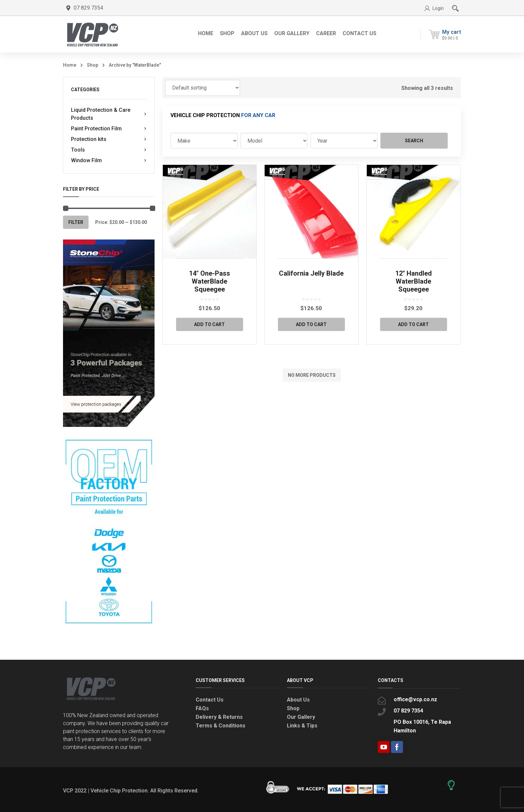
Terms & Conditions (221, 726)
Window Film (109, 161)
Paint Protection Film (109, 129)
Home (70, 65)
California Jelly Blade (311, 273)
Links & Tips (302, 726)
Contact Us (210, 700)
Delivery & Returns (219, 717)
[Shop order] (203, 88)
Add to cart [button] (209, 324)
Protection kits (109, 139)
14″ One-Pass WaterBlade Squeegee (210, 281)
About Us (298, 700)
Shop (93, 65)
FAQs (202, 708)
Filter (76, 222)
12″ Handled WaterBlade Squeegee (414, 281)
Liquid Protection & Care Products (109, 114)
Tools (109, 150)
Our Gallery (301, 717)
